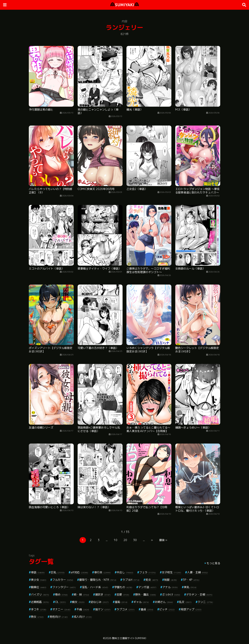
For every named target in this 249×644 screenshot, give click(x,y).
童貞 (147, 609)
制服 (171, 580)
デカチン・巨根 (199, 594)
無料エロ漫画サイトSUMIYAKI (129, 638)
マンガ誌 (147, 587)
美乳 (190, 587)
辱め (61, 594)
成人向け (83, 617)
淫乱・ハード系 (95, 587)
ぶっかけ (171, 594)
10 (116, 540)
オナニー (61, 609)
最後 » (163, 540)
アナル (170, 587)
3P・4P (191, 580)
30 (135, 540)
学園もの (123, 587)
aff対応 (79, 572)
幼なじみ (100, 602)
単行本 (102, 572)
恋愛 (123, 594)
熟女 (37, 617)
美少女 (39, 580)
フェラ (148, 572)
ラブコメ (126, 609)
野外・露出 (146, 594)
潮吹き (103, 594)
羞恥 (121, 602)
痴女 (78, 602)
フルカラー (63, 580)
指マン (103, 609)
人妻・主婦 (198, 572)
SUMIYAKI (125, 5)
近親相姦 (40, 602)
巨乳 (58, 572)
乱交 (185, 602)
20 (125, 540)
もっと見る (213, 563)
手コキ (39, 609)
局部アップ (191, 609)
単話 (38, 572)
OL (60, 602)
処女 (152, 580)
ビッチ (167, 609)
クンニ (205, 602)
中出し (125, 572)
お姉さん (164, 602)
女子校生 (171, 572)
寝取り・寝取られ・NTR (98, 580)
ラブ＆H (131, 580)
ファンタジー (64, 587)
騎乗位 (39, 587)
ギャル (141, 602)
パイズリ (40, 594)
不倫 (83, 609)
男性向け (59, 617)
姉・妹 (81, 594)
